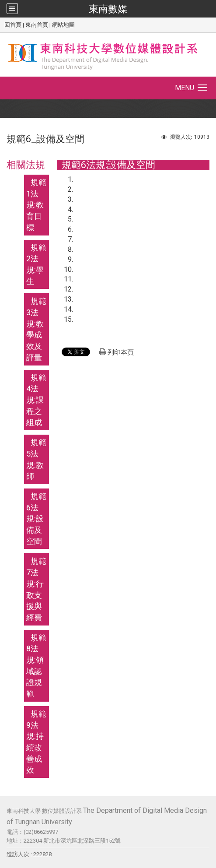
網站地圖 (63, 25)
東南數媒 (108, 9)
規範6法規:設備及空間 (36, 519)
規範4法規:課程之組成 (36, 400)
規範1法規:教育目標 (36, 205)
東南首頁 (37, 25)
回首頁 (13, 25)
